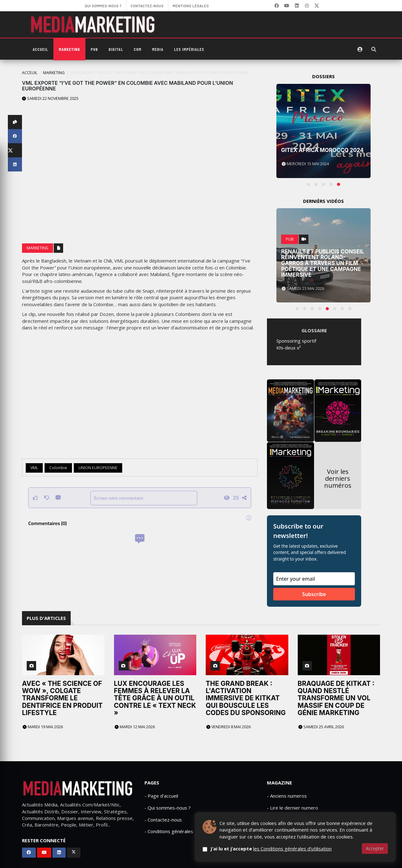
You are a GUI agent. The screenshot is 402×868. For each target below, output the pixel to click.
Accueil (40, 49)
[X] (317, 6)
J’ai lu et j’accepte (271, 849)
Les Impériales (189, 49)
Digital (116, 49)
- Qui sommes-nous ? (168, 808)
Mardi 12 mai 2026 (135, 727)
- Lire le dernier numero (293, 808)
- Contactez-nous (163, 820)
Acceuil (30, 73)
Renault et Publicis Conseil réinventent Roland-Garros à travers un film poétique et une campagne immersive (323, 263)
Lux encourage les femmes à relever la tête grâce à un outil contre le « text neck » (155, 698)
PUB (94, 49)
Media (158, 49)
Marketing (69, 49)
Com (138, 49)
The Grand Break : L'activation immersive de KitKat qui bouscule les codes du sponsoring (246, 698)
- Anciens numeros (287, 796)
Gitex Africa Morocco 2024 (322, 150)
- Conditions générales (169, 831)
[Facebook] (277, 6)
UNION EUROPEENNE (98, 468)
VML (34, 468)
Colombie (58, 468)
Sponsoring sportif (296, 341)
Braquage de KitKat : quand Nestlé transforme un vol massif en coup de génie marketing (336, 698)
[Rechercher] (374, 49)
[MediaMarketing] (94, 24)
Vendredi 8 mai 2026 (228, 727)
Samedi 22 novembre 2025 (50, 98)
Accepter (375, 848)
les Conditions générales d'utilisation (292, 849)
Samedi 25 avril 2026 (321, 727)
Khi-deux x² (289, 348)
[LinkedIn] (297, 6)
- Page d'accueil (161, 796)
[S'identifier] (360, 49)
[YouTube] (287, 6)
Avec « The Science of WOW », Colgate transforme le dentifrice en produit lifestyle (62, 698)
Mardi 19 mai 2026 (43, 727)
